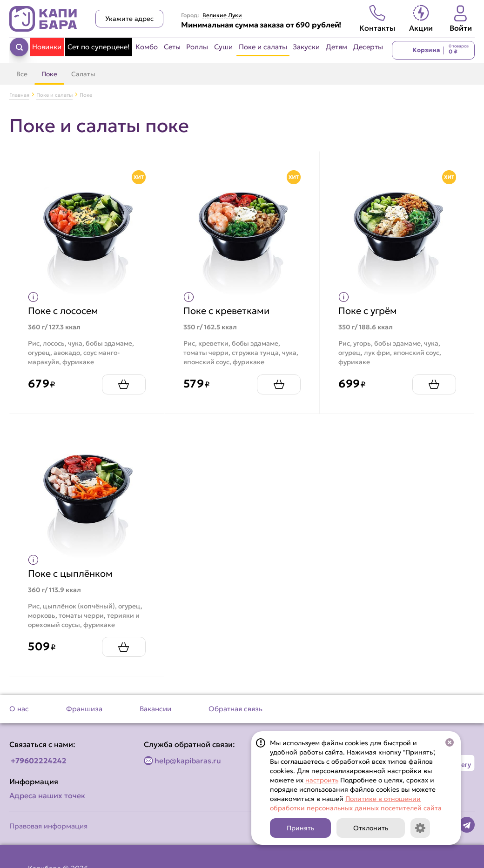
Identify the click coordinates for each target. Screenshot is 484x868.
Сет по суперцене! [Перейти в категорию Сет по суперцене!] (99, 47)
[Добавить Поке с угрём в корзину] (434, 384)
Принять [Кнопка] (300, 828)
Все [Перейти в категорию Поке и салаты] (22, 74)
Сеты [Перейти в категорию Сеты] (172, 47)
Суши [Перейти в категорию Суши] (223, 47)
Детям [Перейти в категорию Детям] (336, 47)
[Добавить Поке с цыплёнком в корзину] (123, 647)
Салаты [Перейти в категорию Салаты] (83, 74)
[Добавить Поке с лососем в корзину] (123, 384)
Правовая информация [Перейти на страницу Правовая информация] (48, 826)
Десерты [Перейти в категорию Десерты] (368, 47)
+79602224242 (39, 761)
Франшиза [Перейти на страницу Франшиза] (84, 709)
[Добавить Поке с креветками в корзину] (279, 384)
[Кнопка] (420, 828)
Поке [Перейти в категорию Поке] (49, 74)
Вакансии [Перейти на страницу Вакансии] (155, 709)
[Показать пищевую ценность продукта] (34, 297)
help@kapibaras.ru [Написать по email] (188, 761)
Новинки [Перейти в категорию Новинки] (47, 47)
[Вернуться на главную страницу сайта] (43, 19)
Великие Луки (222, 15)
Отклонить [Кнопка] (371, 828)
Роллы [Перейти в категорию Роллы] (197, 47)
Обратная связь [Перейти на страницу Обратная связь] (235, 709)
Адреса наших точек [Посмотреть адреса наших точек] (47, 795)
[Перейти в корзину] (433, 50)
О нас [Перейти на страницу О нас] (19, 709)
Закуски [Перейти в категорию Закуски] (306, 47)
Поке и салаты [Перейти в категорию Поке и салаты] (263, 47)
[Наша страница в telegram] (467, 825)
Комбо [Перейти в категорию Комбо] (147, 47)
